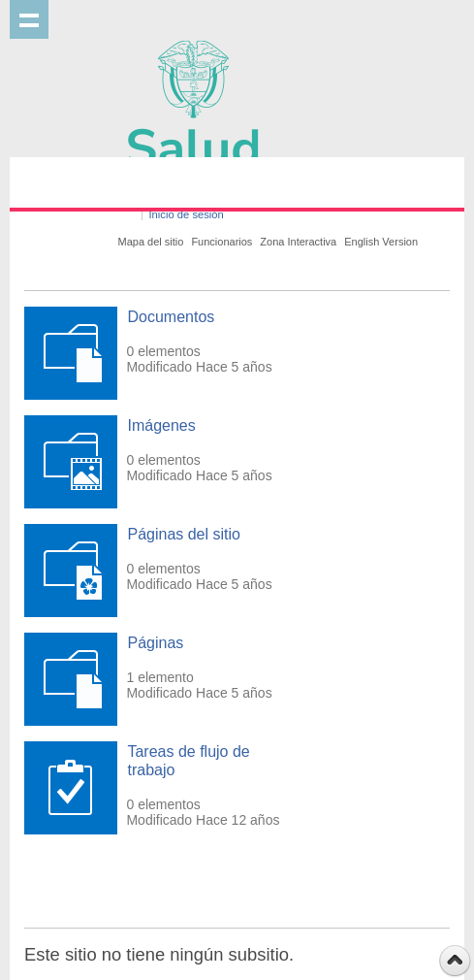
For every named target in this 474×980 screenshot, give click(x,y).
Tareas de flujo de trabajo (188, 761)
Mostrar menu (29, 19)
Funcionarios (221, 242)
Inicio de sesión (187, 214)
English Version (381, 242)
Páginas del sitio (184, 534)
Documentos (171, 317)
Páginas (155, 643)
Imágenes (161, 425)
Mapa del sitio (151, 242)
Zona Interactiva (298, 242)
